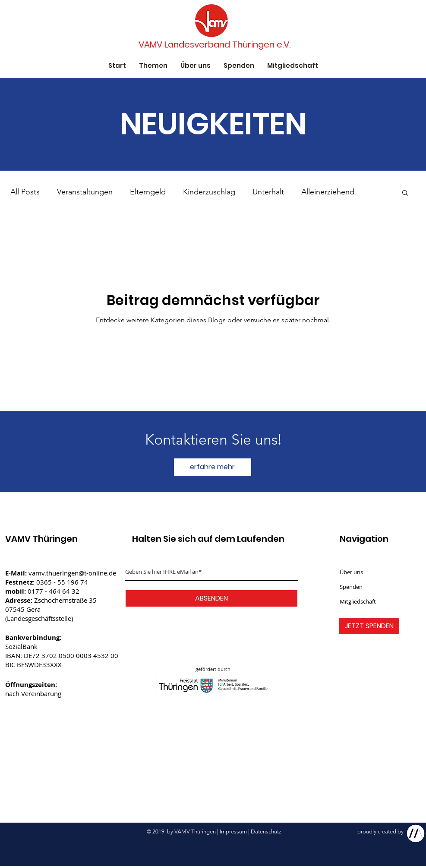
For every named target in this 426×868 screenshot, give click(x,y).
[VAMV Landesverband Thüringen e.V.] (215, 45)
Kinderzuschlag (209, 192)
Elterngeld (148, 192)
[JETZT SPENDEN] (369, 626)
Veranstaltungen (85, 192)
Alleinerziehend (328, 192)
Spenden (351, 587)
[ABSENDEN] (211, 598)
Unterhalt (268, 192)
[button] (405, 193)
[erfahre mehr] (213, 467)
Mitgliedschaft (358, 601)
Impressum (233, 831)
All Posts (25, 192)
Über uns (351, 572)
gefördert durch (213, 669)
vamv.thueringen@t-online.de (72, 573)
